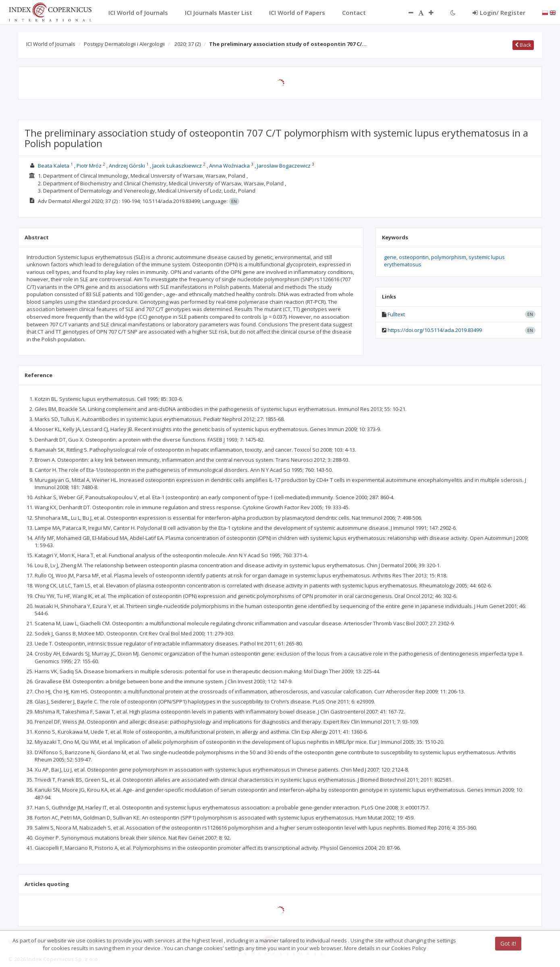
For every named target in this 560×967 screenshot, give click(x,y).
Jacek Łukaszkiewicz (177, 166)
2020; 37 (188, 44)
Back (523, 45)
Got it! (508, 943)
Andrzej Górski (127, 166)
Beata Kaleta (54, 166)
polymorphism (449, 257)
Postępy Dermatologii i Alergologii (124, 44)
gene (390, 257)
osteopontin (414, 257)
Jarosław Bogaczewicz (284, 166)
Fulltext (396, 314)
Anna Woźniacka (229, 166)
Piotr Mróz (89, 166)
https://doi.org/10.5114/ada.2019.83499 (435, 330)
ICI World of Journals (51, 44)
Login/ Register (499, 12)
